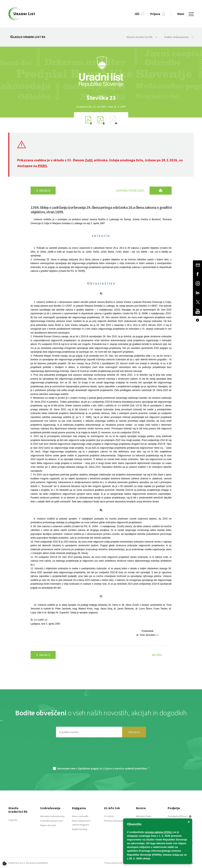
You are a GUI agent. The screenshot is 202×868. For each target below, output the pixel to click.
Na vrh (157, 655)
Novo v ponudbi (80, 816)
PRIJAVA (134, 732)
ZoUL (89, 160)
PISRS (42, 166)
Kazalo (43, 190)
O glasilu (13, 820)
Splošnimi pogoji (88, 768)
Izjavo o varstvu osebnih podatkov (126, 768)
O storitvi (109, 816)
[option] (101, 98)
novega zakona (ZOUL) (159, 832)
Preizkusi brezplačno (115, 821)
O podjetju (173, 816)
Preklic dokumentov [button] (179, 37)
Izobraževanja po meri (52, 821)
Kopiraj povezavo (130, 190)
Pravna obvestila (113, 863)
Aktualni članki (144, 816)
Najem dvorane (48, 825)
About (186, 816)
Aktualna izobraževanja (52, 816)
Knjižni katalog (80, 829)
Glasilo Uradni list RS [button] (142, 37)
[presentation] (101, 754)
